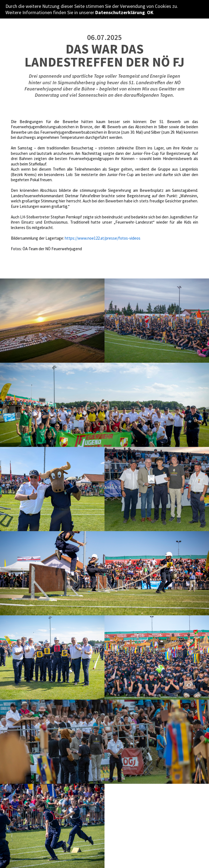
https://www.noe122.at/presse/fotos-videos (103, 238)
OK (150, 12)
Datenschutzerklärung (120, 12)
